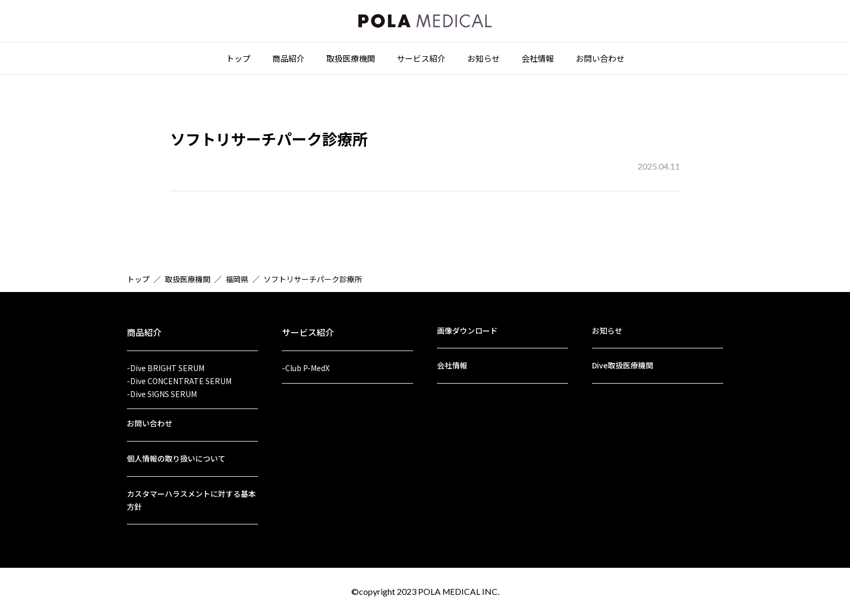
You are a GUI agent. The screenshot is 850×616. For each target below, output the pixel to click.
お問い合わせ (600, 60)
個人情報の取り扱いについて (176, 457)
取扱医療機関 (351, 60)
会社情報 (538, 60)
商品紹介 (288, 60)
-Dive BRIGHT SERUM (166, 363)
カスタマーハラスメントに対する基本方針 (191, 499)
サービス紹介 (421, 60)
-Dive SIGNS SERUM (162, 390)
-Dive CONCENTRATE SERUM (179, 377)
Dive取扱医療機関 (623, 361)
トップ (238, 60)
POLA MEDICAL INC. (459, 591)
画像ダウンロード (467, 325)
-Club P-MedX (306, 363)
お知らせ (484, 60)
